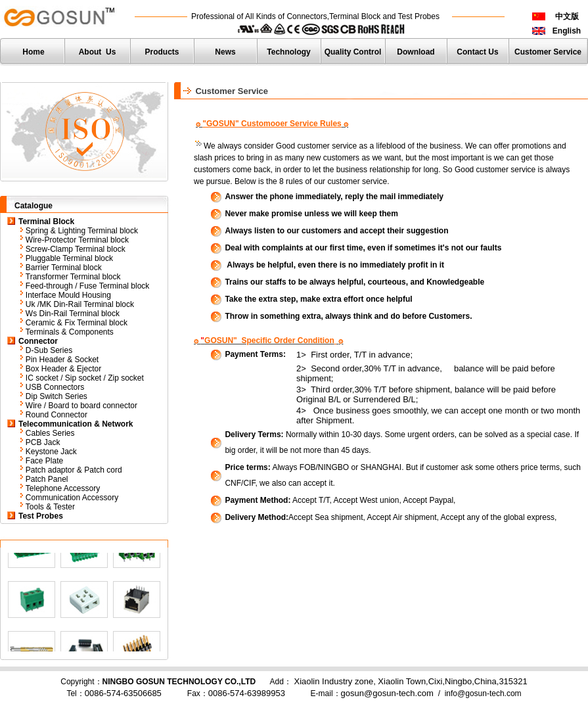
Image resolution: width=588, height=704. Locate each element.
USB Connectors (55, 387)
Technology (288, 52)
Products (162, 52)
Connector (38, 341)
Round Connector (57, 415)
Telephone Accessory (63, 488)
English (567, 31)
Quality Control (353, 52)
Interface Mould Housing (68, 295)
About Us (98, 52)
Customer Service (548, 52)
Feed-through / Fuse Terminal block (88, 286)
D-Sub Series (49, 350)
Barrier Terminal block (64, 268)
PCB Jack (43, 442)
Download (416, 52)
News (225, 52)
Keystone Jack (51, 452)
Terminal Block (46, 222)
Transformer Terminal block (73, 277)
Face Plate (44, 461)
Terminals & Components (70, 332)
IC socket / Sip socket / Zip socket (85, 378)
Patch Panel (47, 479)
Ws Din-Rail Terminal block (73, 314)
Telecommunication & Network (76, 424)
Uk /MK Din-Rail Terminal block (80, 304)
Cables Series (50, 433)
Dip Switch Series (57, 396)
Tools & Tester (50, 507)
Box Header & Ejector (63, 369)
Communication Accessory (72, 498)
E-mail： (372, 693)
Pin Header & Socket (62, 360)
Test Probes (41, 516)
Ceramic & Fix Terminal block (77, 323)
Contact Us (477, 52)
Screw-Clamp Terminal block (76, 249)
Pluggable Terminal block (69, 258)
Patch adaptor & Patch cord (74, 470)
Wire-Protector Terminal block (79, 240)
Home (33, 52)
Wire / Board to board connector (81, 406)
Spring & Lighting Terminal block (82, 231)
